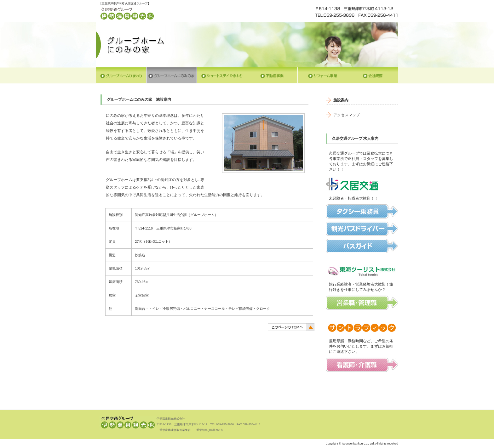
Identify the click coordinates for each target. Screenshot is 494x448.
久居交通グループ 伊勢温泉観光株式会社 (127, 14)
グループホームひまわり (121, 75)
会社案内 (373, 75)
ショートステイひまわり (222, 75)
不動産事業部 (272, 75)
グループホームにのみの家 (171, 75)
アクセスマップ (347, 115)
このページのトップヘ (291, 327)
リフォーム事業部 (323, 75)
